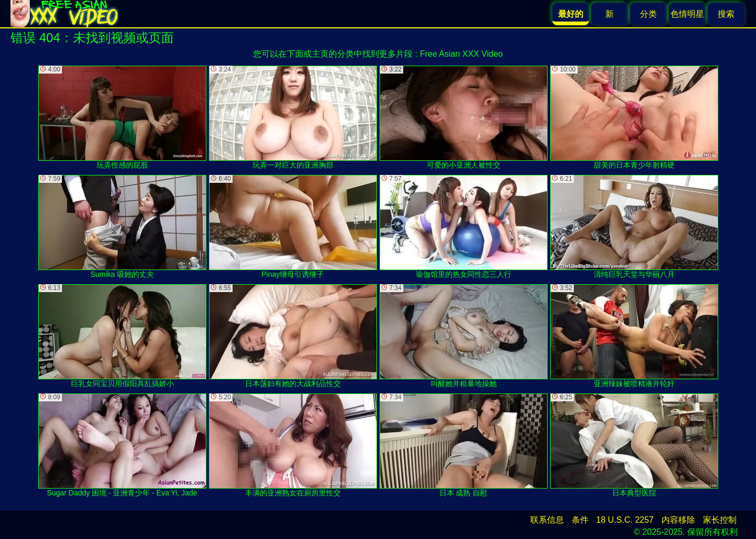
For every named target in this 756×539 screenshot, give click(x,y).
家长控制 (720, 520)
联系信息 (547, 520)
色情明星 (687, 14)
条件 (580, 520)
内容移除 (678, 520)
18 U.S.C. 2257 (625, 520)
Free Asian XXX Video (461, 54)
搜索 (726, 14)
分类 (648, 14)
